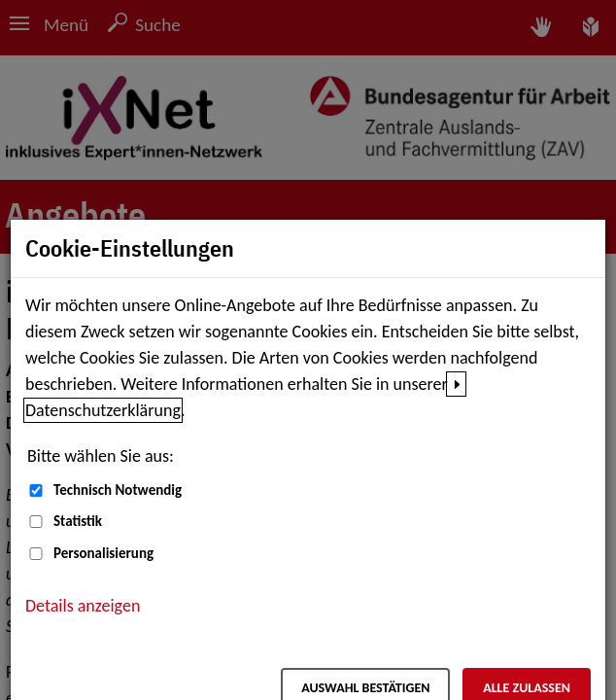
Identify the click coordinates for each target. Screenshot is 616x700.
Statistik (78, 521)
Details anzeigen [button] (83, 606)
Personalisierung (103, 553)
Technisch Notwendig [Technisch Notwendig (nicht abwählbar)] (118, 490)
